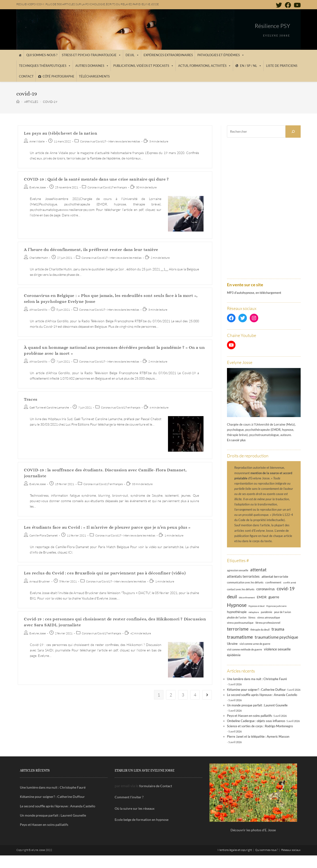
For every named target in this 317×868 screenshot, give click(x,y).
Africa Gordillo (38, 310)
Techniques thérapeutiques (45, 66)
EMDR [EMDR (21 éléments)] (262, 597)
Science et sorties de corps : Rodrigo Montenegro (260, 726)
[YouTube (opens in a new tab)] (297, 5)
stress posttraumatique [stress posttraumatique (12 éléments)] (240, 623)
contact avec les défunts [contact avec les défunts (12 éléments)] (241, 589)
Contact (26, 76)
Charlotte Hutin (39, 258)
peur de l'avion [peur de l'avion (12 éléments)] (283, 612)
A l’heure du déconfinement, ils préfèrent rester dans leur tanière (91, 250)
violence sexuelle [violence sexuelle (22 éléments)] (277, 649)
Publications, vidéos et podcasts (143, 66)
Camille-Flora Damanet (43, 535)
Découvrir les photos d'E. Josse (253, 830)
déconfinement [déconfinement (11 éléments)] (247, 597)
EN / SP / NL (251, 66)
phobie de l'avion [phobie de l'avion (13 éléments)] (237, 617)
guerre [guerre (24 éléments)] (274, 597)
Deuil (132, 55)
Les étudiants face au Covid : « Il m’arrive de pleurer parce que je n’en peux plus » (107, 527)
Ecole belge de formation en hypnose (142, 820)
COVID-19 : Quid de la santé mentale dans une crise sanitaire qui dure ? (96, 179)
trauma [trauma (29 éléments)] (278, 629)
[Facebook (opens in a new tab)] (288, 5)
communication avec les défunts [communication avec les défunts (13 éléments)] (245, 582)
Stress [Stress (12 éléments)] (252, 618)
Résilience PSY (272, 26)
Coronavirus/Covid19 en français (107, 187)
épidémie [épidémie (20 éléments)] (234, 655)
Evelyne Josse (38, 187)
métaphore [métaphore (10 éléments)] (254, 612)
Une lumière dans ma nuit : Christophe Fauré (257, 679)
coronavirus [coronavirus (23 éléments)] (266, 589)
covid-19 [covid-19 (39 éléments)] (286, 589)
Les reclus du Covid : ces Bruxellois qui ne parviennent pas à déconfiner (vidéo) (105, 573)
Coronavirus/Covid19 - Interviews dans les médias (110, 141)
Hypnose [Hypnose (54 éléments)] (237, 605)
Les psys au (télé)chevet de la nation (61, 133)
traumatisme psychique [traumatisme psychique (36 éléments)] (276, 637)
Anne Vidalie (37, 141)
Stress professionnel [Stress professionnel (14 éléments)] (268, 623)
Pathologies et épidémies (221, 55)
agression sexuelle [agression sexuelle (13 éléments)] (238, 570)
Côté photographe (59, 76)
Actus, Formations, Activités (205, 66)
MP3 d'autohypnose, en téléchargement (254, 293)
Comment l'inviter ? (129, 797)
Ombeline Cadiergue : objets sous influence (256, 721)
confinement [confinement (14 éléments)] (273, 582)
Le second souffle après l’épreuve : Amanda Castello (262, 695)
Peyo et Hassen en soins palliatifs (249, 716)
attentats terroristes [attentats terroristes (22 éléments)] (243, 576)
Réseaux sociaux (291, 850)
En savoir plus (236, 440)
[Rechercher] (293, 132)
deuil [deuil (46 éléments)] (232, 596)
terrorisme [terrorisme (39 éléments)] (238, 629)
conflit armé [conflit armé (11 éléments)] (290, 582)
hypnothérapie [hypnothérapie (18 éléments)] (237, 612)
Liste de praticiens (282, 66)
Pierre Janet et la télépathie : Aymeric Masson (258, 736)
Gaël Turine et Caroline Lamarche (49, 407)
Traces (31, 399)
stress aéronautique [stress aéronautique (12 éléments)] (269, 618)
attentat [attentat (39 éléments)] (258, 570)
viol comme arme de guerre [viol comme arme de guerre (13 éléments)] (255, 644)
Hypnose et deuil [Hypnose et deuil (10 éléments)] (256, 606)
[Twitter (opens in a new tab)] (279, 5)
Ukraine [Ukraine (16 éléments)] (232, 644)
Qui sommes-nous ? (42, 55)
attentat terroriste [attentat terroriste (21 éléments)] (275, 576)
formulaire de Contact (156, 786)
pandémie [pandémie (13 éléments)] (267, 612)
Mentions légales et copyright (235, 850)
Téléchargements (94, 76)
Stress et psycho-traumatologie (91, 55)
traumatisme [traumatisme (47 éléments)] (240, 637)
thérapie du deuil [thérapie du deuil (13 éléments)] (260, 629)
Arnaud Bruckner (40, 581)
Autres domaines (92, 66)
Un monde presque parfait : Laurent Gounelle (257, 705)
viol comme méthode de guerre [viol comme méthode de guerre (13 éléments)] (245, 649)
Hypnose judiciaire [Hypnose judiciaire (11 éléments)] (276, 606)
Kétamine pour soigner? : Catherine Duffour (256, 690)
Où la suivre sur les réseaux (135, 808)
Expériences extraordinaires (168, 55)
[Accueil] (20, 55)
